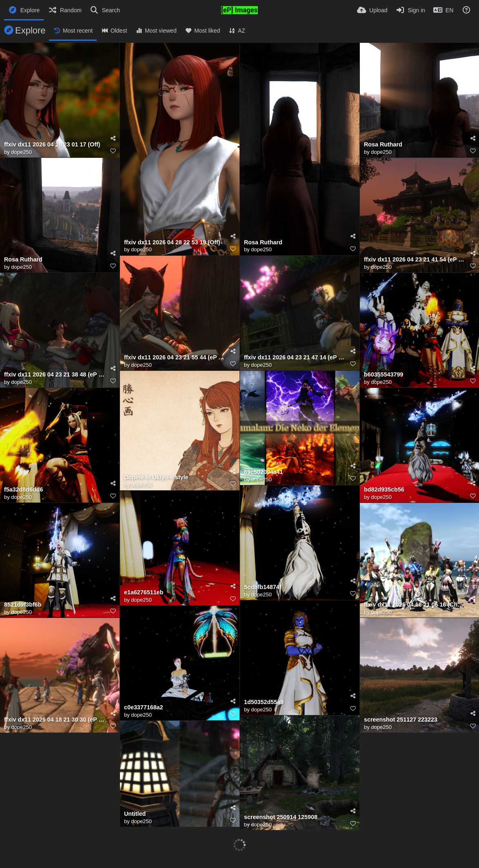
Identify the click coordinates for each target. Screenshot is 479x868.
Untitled (135, 814)
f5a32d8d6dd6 (23, 490)
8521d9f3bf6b (23, 605)
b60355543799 (384, 375)
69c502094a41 (264, 472)
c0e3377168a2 (144, 707)
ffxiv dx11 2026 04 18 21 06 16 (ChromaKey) (415, 605)
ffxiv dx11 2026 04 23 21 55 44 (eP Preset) (175, 358)
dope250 (21, 152)
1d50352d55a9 (264, 702)
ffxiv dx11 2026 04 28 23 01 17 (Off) (52, 145)
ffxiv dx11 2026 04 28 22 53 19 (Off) (172, 242)
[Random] (65, 10)
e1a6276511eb (144, 592)
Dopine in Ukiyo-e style (156, 477)
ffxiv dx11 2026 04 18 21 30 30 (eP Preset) (55, 720)
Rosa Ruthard (263, 242)
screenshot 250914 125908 (281, 817)
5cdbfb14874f (263, 587)
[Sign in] (410, 10)
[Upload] (372, 10)
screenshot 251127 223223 (401, 720)
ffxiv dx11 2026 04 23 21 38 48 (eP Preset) (55, 375)
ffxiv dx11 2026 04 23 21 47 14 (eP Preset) (295, 358)
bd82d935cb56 (384, 490)
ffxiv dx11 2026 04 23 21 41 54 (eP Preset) (415, 260)
